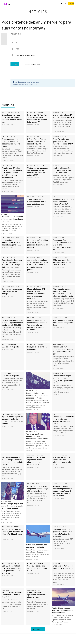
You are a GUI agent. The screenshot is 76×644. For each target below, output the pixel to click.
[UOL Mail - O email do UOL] (62, 4)
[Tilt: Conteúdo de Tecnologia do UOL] (6, 4)
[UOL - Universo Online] (9, 4)
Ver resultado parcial (25, 64)
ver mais (38, 629)
